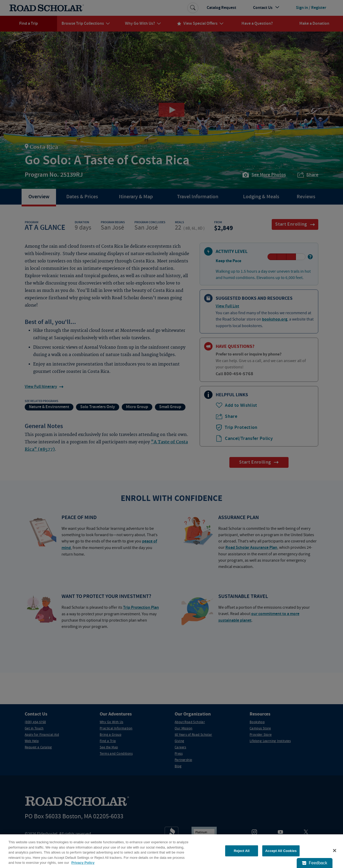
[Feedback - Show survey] (315, 863)
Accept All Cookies (281, 851)
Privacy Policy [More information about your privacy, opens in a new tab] (83, 863)
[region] (171, 851)
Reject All (242, 851)
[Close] (335, 851)
